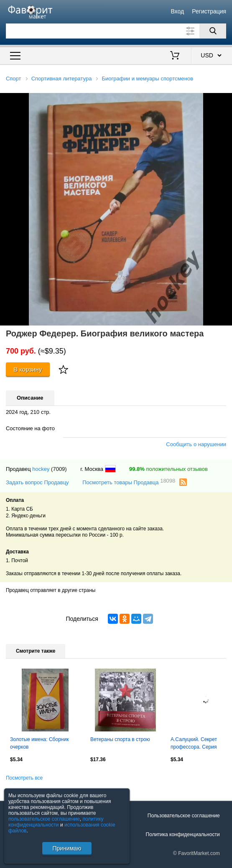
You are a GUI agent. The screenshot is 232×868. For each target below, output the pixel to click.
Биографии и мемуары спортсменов (148, 79)
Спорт (14, 79)
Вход (177, 11)
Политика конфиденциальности (183, 834)
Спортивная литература (62, 79)
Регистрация (209, 11)
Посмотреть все (24, 778)
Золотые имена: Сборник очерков (39, 743)
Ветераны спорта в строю (120, 739)
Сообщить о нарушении (196, 444)
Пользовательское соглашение (184, 816)
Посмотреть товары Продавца (129, 482)
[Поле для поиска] (116, 31)
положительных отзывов (168, 469)
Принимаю (67, 848)
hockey (41, 469)
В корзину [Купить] (28, 369)
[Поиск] (213, 31)
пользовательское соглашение (44, 819)
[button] (224, 101)
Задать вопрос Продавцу (37, 482)
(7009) (59, 469)
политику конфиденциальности (56, 822)
